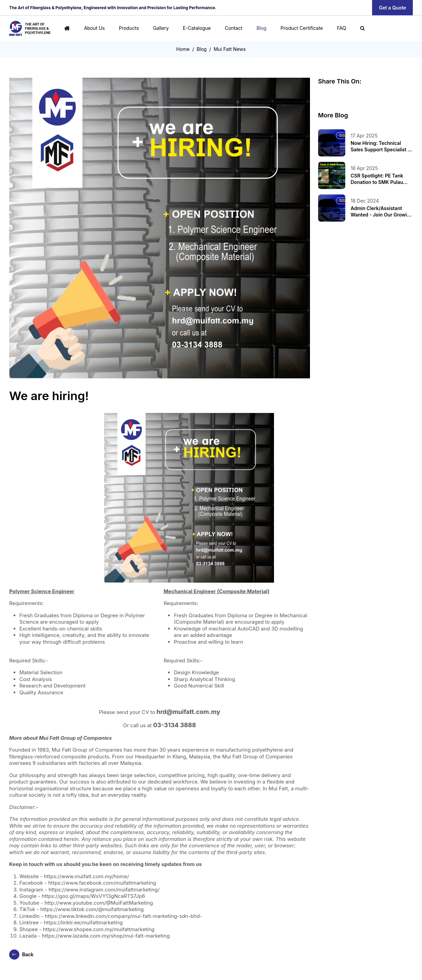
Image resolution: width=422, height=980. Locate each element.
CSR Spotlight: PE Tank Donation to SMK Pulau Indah (377, 179)
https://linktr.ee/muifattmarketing (83, 922)
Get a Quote (392, 8)
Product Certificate (302, 28)
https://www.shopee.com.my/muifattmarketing (99, 929)
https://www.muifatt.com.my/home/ (86, 876)
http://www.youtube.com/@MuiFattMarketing (99, 903)
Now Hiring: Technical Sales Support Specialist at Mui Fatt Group (381, 146)
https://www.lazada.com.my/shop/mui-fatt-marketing (106, 936)
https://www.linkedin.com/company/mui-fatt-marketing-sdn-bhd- (123, 916)
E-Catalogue (197, 28)
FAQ (341, 28)
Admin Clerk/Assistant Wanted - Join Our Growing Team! (382, 211)
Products (129, 28)
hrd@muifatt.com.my (188, 712)
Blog (261, 28)
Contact (234, 28)
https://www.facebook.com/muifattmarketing (102, 883)
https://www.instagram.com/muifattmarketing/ (104, 890)
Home (183, 49)
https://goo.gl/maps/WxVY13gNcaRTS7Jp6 (93, 896)
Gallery (161, 28)
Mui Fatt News (230, 49)
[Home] (67, 28)
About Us (94, 28)
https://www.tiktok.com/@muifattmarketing (92, 909)
